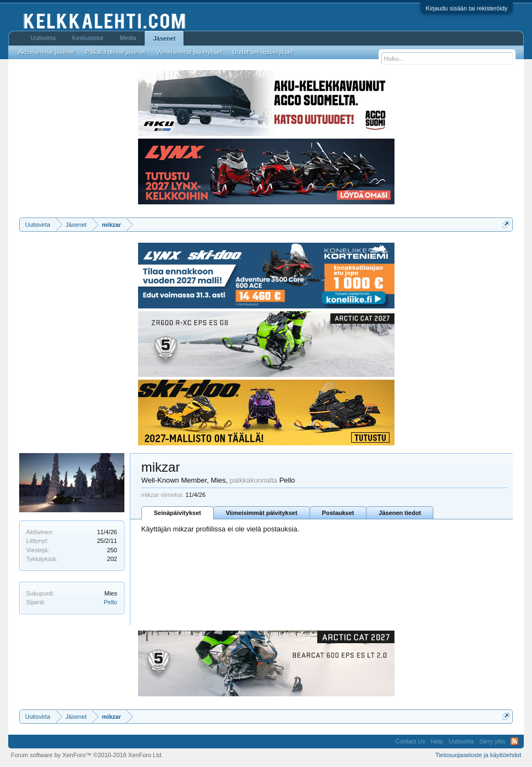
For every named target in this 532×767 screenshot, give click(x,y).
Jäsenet (164, 38)
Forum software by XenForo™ (87, 755)
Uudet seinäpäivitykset (262, 52)
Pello (110, 602)
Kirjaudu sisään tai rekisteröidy (467, 8)
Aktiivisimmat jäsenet (46, 52)
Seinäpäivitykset (178, 513)
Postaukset (338, 513)
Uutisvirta (43, 38)
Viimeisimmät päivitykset (262, 513)
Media (128, 38)
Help (437, 741)
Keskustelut (88, 38)
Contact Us (410, 741)
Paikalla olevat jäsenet (115, 52)
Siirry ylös (493, 741)
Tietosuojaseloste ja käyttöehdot (479, 755)
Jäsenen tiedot (400, 513)
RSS (514, 741)
